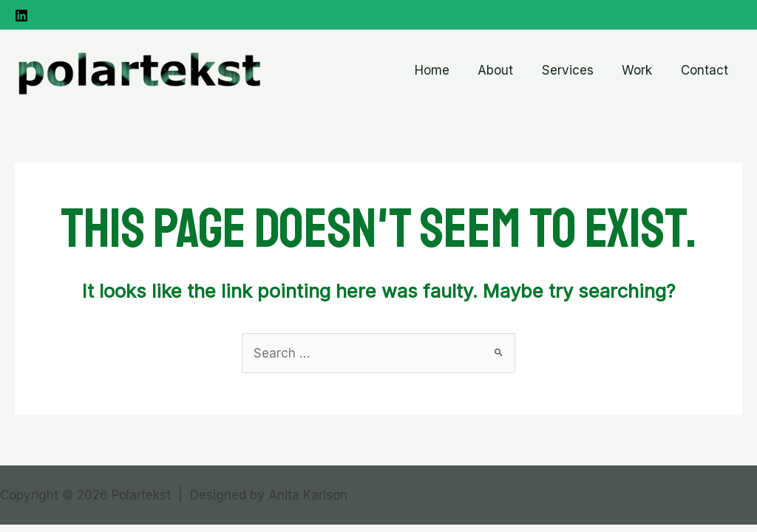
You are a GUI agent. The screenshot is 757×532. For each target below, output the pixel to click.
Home (447, 70)
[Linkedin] (21, 16)
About (507, 70)
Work (642, 70)
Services (576, 70)
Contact (706, 70)
